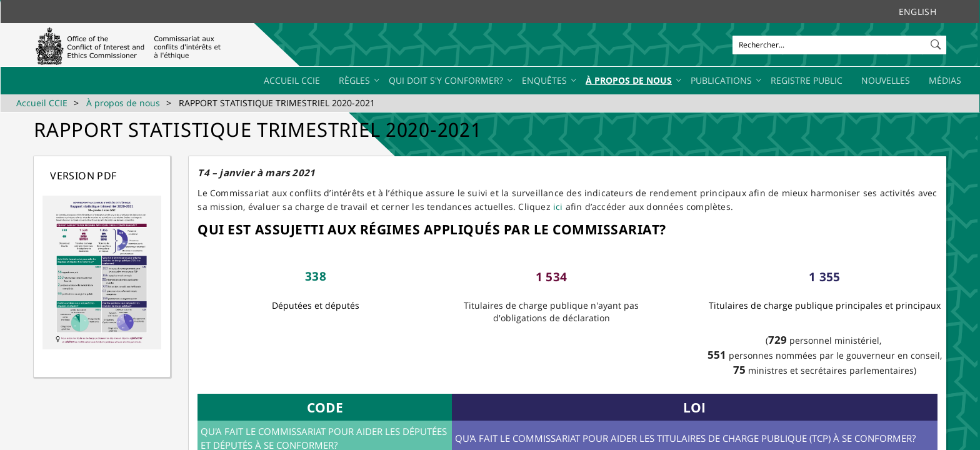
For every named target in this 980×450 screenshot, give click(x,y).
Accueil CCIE (42, 103)
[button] (937, 42)
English (917, 12)
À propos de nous (123, 103)
